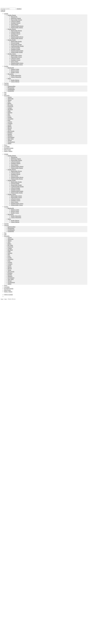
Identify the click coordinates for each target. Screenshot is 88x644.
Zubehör (6, 85)
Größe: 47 (30, 361)
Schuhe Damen (12, 15)
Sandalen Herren (16, 34)
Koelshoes (38, 616)
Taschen (6, 83)
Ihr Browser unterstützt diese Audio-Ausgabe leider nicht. (14, 402)
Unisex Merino (15, 82)
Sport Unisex (15, 62)
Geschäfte (7, 147)
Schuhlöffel (11, 91)
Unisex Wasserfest (16, 77)
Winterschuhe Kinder (17, 52)
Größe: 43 (5, 361)
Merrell (10, 128)
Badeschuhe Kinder (16, 41)
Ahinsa (9, 100)
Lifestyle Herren (16, 32)
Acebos (10, 97)
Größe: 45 (18, 361)
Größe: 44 (12, 361)
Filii (9, 114)
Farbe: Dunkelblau (44, 360)
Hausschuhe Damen (16, 20)
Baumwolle (11, 68)
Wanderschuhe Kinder (17, 51)
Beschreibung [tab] (8, 364)
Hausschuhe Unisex (16, 57)
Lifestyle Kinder (16, 48)
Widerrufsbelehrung (10, 624)
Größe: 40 (73, 360)
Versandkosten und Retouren (12, 622)
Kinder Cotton (15, 72)
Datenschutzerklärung (7, 632)
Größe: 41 (79, 360)
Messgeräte (14, 17)
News (6, 145)
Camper (10, 108)
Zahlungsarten (8, 621)
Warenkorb (8, 639)
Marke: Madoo (8, 151)
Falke (9, 111)
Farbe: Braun (34, 360)
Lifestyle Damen (16, 21)
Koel (9, 120)
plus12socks (11, 131)
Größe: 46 (24, 361)
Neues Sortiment (5, 602)
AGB (6, 625)
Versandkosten (11, 489)
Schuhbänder (11, 89)
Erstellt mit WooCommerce (20, 632)
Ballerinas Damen (16, 18)
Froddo (10, 117)
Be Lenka (10, 105)
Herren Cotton (15, 71)
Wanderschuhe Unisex (17, 63)
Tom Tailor (11, 139)
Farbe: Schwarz (65, 360)
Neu (5, 92)
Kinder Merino (15, 80)
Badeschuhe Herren (16, 31)
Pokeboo (10, 133)
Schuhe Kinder (12, 40)
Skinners (10, 136)
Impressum (7, 627)
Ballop (9, 103)
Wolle (9, 79)
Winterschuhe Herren (17, 38)
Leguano (10, 123)
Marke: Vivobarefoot (40, 361)
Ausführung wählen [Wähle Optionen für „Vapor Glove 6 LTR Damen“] (10, 536)
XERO (9, 143)
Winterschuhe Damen (17, 28)
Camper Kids (60, 611)
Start (2, 299)
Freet (9, 116)
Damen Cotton (15, 69)
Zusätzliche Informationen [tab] (11, 366)
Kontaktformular (9, 148)
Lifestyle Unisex (16, 58)
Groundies (10, 119)
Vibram (10, 140)
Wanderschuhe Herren (17, 37)
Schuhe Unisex (12, 54)
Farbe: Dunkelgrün (55, 360)
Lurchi (9, 125)
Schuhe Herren (12, 29)
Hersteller (7, 96)
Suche (6, 636)
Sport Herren (15, 35)
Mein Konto (7, 150)
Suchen (19, 9)
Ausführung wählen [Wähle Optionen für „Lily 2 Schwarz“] (10, 599)
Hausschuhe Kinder (16, 45)
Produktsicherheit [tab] (9, 367)
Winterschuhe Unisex (17, 65)
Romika (10, 134)
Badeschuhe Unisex (16, 55)
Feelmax (10, 113)
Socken (6, 66)
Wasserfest (11, 74)
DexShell (10, 109)
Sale (5, 94)
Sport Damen (15, 24)
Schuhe (6, 14)
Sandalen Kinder (16, 49)
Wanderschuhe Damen (17, 26)
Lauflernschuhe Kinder (17, 46)
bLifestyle (10, 106)
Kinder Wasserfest (16, 75)
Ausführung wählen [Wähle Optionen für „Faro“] (10, 492)
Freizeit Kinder (15, 43)
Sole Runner (11, 137)
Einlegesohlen (11, 86)
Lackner (10, 122)
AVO (9, 102)
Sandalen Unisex (16, 60)
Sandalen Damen (16, 23)
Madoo (9, 126)
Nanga (9, 130)
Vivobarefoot (11, 142)
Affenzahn (10, 99)
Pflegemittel (11, 88)
